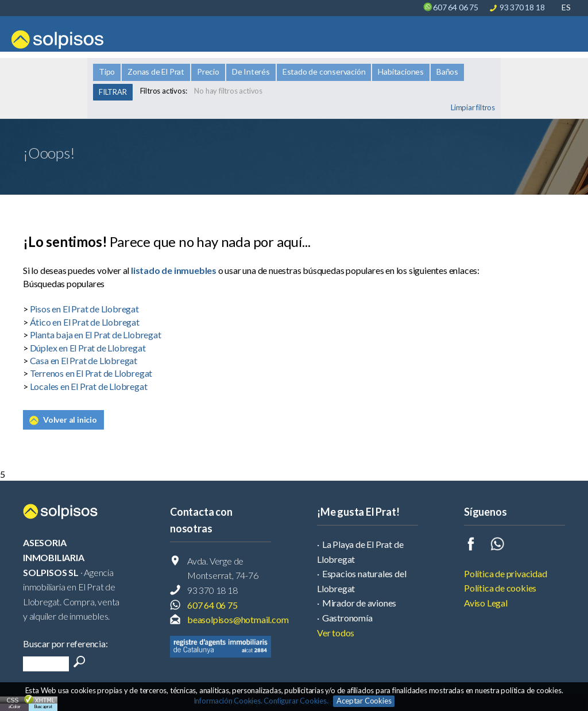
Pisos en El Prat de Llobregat (84, 309)
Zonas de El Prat (156, 72)
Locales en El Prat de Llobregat (89, 386)
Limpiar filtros (473, 107)
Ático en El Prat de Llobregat (85, 322)
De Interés (251, 72)
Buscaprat (43, 706)
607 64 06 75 (456, 7)
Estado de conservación (324, 72)
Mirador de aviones (359, 603)
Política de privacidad (506, 573)
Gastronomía (347, 618)
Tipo (107, 72)
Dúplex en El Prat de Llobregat (88, 348)
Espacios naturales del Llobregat (361, 581)
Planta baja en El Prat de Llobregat (96, 335)
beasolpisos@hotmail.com (238, 619)
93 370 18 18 (522, 7)
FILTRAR (113, 92)
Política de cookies (500, 588)
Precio (208, 72)
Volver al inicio (70, 420)
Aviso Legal (486, 603)
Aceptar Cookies (364, 701)
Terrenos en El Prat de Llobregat (91, 373)
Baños (447, 72)
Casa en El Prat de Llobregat (84, 360)
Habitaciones (401, 72)
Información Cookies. (228, 701)
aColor (14, 706)
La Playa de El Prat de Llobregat (360, 552)
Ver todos (336, 633)
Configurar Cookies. (297, 701)
